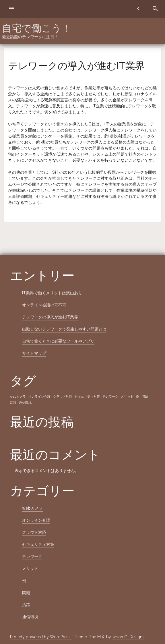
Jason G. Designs (128, 637)
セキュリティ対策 (38, 544)
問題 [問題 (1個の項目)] (145, 397)
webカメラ (32, 508)
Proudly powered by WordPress (41, 637)
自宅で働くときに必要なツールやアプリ (58, 341)
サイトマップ (34, 353)
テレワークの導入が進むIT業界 (50, 317)
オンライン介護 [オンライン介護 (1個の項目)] (39, 397)
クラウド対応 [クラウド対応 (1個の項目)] (63, 397)
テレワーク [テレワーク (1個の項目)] (110, 397)
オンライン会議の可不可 (44, 305)
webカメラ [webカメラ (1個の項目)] (18, 397)
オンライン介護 (36, 520)
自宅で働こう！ (37, 28)
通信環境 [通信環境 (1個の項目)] (25, 403)
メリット (30, 568)
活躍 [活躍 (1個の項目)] (13, 403)
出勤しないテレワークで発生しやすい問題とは (64, 329)
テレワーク (32, 556)
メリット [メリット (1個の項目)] (127, 397)
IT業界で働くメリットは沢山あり (52, 293)
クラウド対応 (34, 532)
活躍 (26, 605)
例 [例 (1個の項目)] (138, 397)
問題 (26, 593)
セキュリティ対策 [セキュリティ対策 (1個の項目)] (87, 397)
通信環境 (30, 617)
